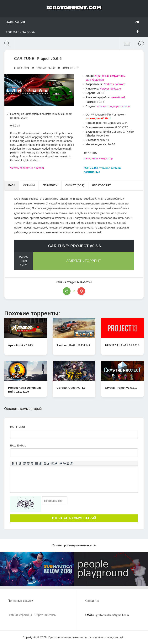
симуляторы (118, 76)
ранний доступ (95, 80)
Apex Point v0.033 (20, 345)
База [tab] (12, 185)
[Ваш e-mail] (74, 453)
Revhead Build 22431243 (73, 345)
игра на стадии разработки (114, 106)
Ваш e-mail (18, 446)
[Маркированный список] (37, 464)
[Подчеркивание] (20, 464)
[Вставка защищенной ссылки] (56, 464)
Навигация (73, 22)
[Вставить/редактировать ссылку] (49, 464)
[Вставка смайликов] (45, 464)
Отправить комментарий (74, 518)
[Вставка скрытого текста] (72, 464)
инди (98, 76)
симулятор (106, 158)
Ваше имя (18, 427)
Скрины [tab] (29, 185)
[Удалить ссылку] (52, 464)
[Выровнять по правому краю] (32, 464)
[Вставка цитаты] (61, 464)
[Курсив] (16, 464)
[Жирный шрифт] (13, 464)
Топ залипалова (73, 32)
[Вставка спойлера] (68, 464)
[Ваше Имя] (74, 434)
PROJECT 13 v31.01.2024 (122, 345)
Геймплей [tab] (50, 185)
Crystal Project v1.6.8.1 (121, 388)
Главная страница (20, 615)
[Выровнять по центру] (28, 464)
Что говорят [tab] (101, 185)
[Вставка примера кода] (64, 464)
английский (118, 97)
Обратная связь (45, 615)
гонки (105, 76)
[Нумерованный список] (40, 464)
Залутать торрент (84, 261)
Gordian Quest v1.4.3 (71, 388)
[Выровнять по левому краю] (25, 464)
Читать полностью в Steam (27, 168)
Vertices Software (115, 84)
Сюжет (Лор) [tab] (75, 185)
